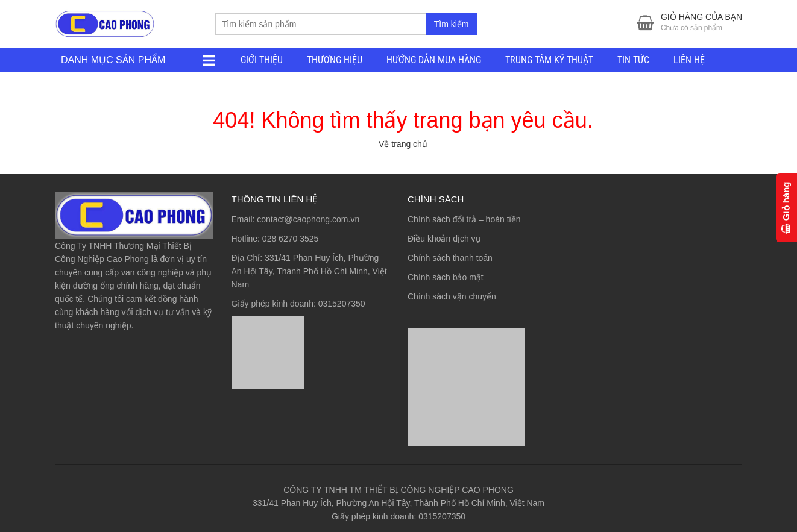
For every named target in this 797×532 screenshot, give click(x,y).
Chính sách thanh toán (450, 258)
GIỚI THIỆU (262, 60)
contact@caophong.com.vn (308, 219)
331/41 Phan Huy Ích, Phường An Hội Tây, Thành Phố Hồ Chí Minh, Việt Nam (309, 271)
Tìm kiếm (452, 24)
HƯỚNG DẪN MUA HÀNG (434, 60)
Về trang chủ (403, 144)
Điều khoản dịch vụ (444, 239)
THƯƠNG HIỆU (335, 60)
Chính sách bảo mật (446, 277)
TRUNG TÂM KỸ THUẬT (549, 60)
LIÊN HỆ (689, 60)
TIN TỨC (633, 60)
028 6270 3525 (290, 239)
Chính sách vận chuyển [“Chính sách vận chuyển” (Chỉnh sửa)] (452, 296)
